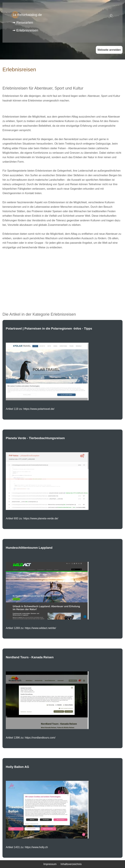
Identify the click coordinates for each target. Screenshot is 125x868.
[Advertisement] (63, 276)
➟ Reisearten (23, 22)
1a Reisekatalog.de (27, 15)
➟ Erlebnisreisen (25, 30)
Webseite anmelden (109, 50)
